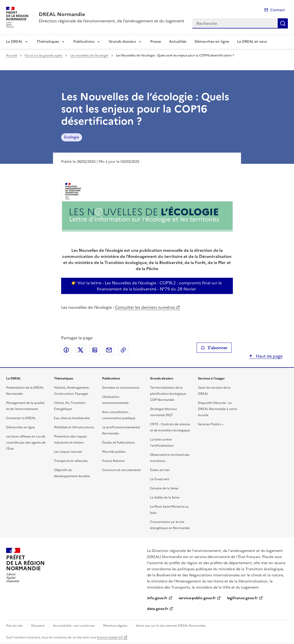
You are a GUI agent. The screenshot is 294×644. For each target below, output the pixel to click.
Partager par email (109, 350)
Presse (156, 42)
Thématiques (48, 42)
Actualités (178, 42)
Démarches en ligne (212, 42)
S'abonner (214, 348)
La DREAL (14, 42)
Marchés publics (114, 452)
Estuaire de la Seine (164, 488)
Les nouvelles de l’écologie (89, 55)
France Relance (113, 461)
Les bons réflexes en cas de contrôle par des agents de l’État (26, 443)
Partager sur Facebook (66, 350)
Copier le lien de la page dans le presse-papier (123, 350)
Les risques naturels (68, 452)
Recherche (283, 23)
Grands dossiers (122, 42)
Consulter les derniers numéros (145, 307)
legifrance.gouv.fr (242, 598)
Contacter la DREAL (21, 418)
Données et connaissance (121, 388)
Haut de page (269, 356)
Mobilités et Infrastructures (74, 427)
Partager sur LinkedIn (95, 350)
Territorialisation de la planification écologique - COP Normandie (169, 394)
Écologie (72, 137)
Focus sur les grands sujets (44, 55)
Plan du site (14, 626)
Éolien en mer (160, 470)
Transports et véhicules (71, 461)
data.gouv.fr (158, 609)
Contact (278, 10)
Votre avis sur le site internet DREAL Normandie (171, 626)
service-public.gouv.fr (197, 598)
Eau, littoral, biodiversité (72, 418)
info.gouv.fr (157, 598)
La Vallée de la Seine (165, 497)
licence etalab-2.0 (110, 637)
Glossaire (38, 626)
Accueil (12, 55)
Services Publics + (211, 424)
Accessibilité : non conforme (74, 626)
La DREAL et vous (252, 42)
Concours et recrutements (122, 470)
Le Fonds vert (160, 479)
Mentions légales (115, 626)
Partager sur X (81, 350)
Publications (84, 42)
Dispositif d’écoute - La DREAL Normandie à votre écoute (217, 409)
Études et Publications (118, 443)
